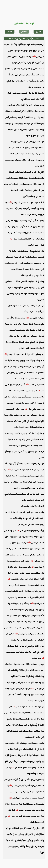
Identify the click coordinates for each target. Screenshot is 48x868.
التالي (10, 32)
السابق (38, 32)
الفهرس (24, 32)
